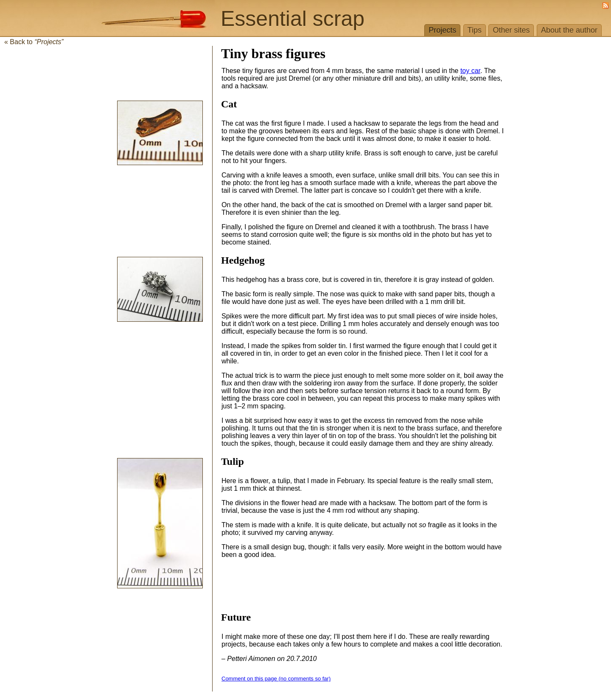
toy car (470, 71)
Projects (442, 30)
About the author (569, 30)
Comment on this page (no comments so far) (276, 679)
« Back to (34, 42)
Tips (475, 30)
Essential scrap (293, 19)
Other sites (511, 30)
